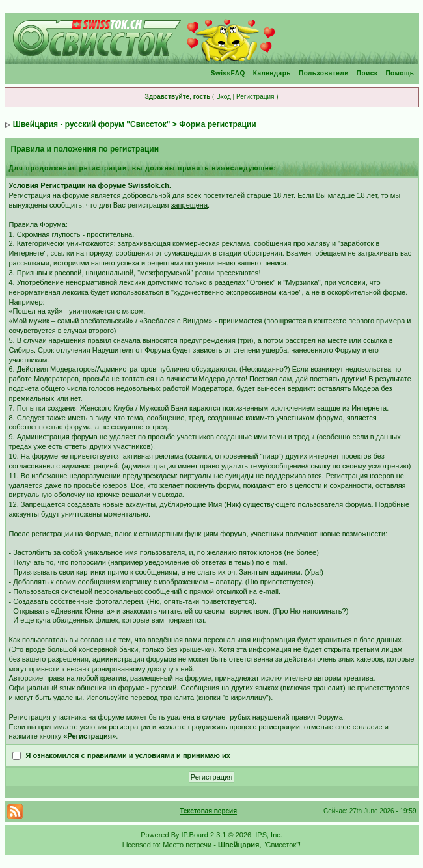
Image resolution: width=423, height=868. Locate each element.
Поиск (367, 73)
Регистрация (255, 97)
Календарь (272, 73)
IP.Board (195, 835)
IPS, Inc (268, 835)
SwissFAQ (228, 73)
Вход (224, 97)
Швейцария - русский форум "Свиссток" (92, 124)
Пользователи (324, 73)
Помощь (400, 73)
